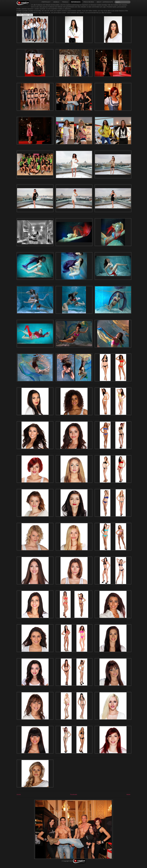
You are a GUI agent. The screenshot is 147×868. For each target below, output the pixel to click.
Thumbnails (73, 794)
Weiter (128, 794)
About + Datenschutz (105, 2)
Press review (89, 2)
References (76, 2)
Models (56, 2)
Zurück (19, 794)
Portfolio (46, 2)
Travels (65, 2)
